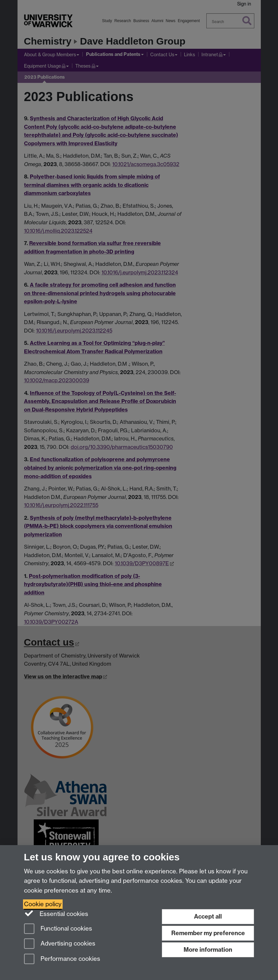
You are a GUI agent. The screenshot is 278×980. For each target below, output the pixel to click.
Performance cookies (62, 959)
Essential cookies (56, 913)
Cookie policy (43, 904)
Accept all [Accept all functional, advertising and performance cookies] (208, 916)
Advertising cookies (60, 944)
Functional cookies (58, 929)
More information (208, 950)
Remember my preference (208, 933)
